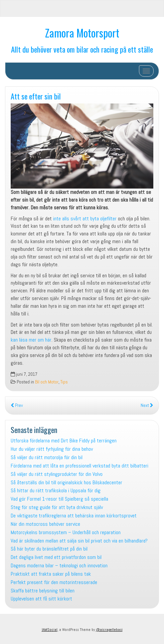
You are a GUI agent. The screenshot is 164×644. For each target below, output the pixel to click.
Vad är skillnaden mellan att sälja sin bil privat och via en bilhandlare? (79, 541)
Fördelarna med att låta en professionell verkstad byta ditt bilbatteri (79, 466)
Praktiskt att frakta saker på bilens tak (51, 574)
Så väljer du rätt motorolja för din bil (47, 457)
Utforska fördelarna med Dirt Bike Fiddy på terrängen (64, 441)
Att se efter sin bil (36, 96)
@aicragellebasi (109, 630)
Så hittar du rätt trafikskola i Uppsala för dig (56, 490)
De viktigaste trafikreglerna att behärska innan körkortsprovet (74, 516)
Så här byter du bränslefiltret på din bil (49, 549)
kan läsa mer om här (31, 340)
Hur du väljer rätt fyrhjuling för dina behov (52, 449)
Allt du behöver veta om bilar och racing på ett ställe (82, 49)
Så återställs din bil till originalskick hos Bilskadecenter (66, 482)
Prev (17, 405)
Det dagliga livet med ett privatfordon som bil (56, 557)
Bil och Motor (47, 382)
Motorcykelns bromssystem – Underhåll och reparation (66, 532)
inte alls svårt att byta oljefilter (85, 219)
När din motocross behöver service (45, 524)
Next (147, 405)
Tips (64, 382)
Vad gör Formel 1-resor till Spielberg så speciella (59, 499)
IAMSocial (50, 630)
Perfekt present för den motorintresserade (54, 582)
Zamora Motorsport (82, 33)
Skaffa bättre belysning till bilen (43, 591)
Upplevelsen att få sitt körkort (41, 599)
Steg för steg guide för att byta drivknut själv (57, 507)
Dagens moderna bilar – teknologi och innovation (59, 565)
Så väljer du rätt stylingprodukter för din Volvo (57, 474)
